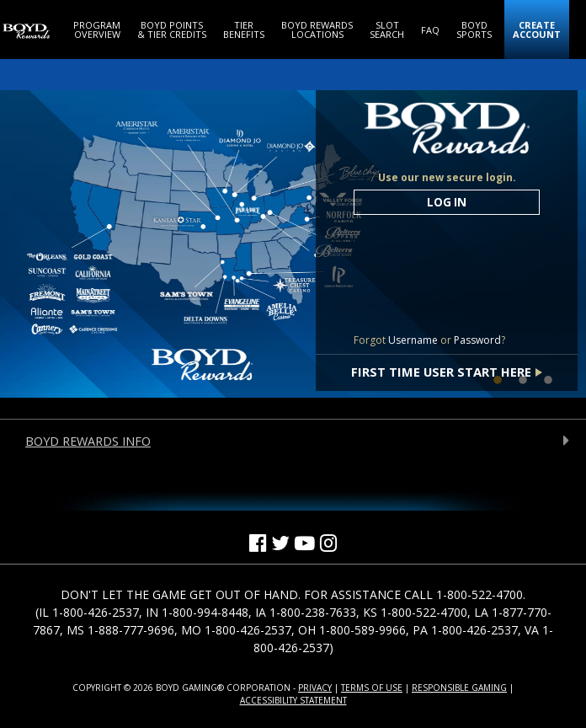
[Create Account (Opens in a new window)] (537, 29)
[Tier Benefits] (244, 29)
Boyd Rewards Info (88, 441)
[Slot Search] (387, 29)
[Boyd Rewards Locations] (317, 29)
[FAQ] (430, 29)
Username (413, 340)
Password (477, 340)
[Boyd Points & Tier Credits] (172, 29)
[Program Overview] (97, 29)
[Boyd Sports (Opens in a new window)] (474, 29)
